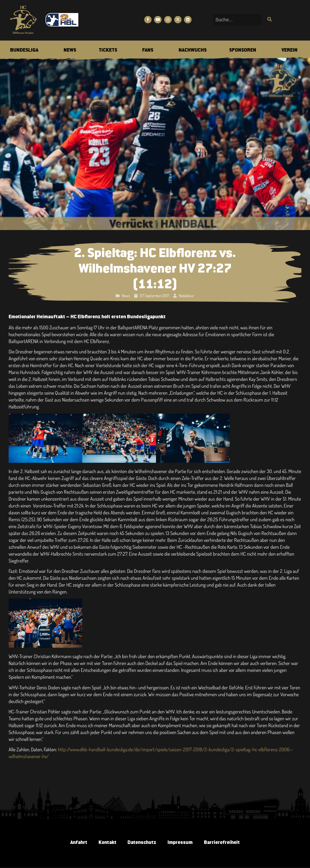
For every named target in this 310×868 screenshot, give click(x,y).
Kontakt (106, 843)
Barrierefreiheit (224, 843)
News (126, 296)
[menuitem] (24, 50)
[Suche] (269, 20)
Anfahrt (77, 843)
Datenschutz (142, 843)
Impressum (181, 843)
